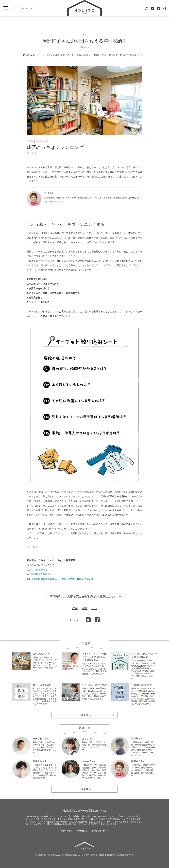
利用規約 (66, 831)
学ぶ (84, 34)
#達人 (46, 141)
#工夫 (31, 141)
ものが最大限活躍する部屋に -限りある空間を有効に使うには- (60, 579)
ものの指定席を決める (38, 574)
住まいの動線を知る (37, 570)
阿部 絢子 (50, 193)
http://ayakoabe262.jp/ (54, 201)
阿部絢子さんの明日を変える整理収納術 (84, 41)
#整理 (38, 141)
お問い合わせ (100, 831)
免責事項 (82, 831)
